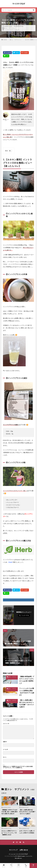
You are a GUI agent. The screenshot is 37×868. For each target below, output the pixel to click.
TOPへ (33, 866)
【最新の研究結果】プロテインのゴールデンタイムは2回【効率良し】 (27, 680)
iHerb (10, 562)
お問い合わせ (24, 850)
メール (5, 749)
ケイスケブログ (23, 854)
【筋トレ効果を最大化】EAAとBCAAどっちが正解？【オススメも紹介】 (27, 703)
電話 (26, 866)
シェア (11, 866)
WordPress (18, 858)
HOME (5, 40)
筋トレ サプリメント (10, 28)
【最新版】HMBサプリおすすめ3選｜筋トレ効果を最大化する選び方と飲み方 (10, 812)
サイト (5, 757)
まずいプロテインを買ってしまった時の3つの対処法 (27, 832)
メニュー (18, 866)
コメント (6, 724)
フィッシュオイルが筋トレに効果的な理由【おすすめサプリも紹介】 (27, 692)
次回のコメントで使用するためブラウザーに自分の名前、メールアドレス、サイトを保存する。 (18, 767)
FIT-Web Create (20, 856)
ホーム (4, 866)
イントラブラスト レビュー (12, 30)
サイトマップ (13, 850)
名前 (5, 742)
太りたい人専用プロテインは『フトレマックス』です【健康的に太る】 (9, 833)
